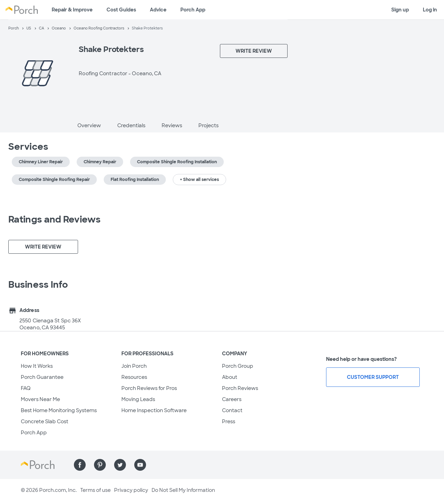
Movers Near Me (40, 399)
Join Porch (134, 366)
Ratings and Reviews (54, 219)
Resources (134, 377)
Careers (232, 399)
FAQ (26, 388)
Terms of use (95, 490)
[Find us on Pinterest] (100, 465)
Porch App (193, 10)
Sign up (400, 10)
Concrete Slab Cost (45, 422)
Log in (430, 10)
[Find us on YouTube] (140, 465)
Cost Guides (121, 10)
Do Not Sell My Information (183, 490)
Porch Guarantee (42, 377)
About (230, 377)
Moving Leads (138, 399)
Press (229, 422)
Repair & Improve (72, 10)
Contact (232, 410)
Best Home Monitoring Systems (59, 410)
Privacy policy (131, 490)
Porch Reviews (240, 388)
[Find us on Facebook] (80, 465)
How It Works (37, 366)
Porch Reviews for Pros (149, 388)
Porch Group (238, 366)
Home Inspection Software (154, 410)
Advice (158, 10)
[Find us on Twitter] (120, 465)
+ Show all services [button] (199, 180)
